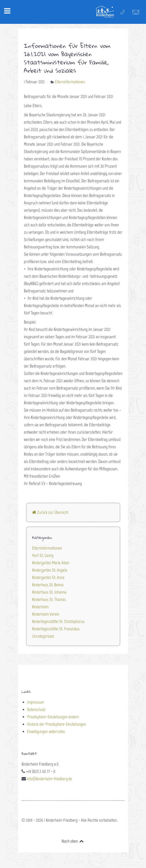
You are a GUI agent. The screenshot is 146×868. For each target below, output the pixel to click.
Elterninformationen (47, 548)
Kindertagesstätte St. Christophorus (58, 621)
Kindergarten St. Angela (50, 570)
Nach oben (73, 841)
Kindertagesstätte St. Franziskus (56, 629)
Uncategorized (43, 636)
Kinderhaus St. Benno (48, 585)
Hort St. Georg (43, 555)
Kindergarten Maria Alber (51, 563)
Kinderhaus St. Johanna (49, 592)
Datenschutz (36, 709)
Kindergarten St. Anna (48, 577)
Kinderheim (40, 607)
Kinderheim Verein (46, 614)
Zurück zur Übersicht (50, 512)
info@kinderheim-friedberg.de (49, 779)
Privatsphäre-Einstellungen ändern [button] (53, 717)
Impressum (36, 702)
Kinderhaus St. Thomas (49, 599)
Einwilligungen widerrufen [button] (46, 731)
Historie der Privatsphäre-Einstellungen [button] (56, 724)
